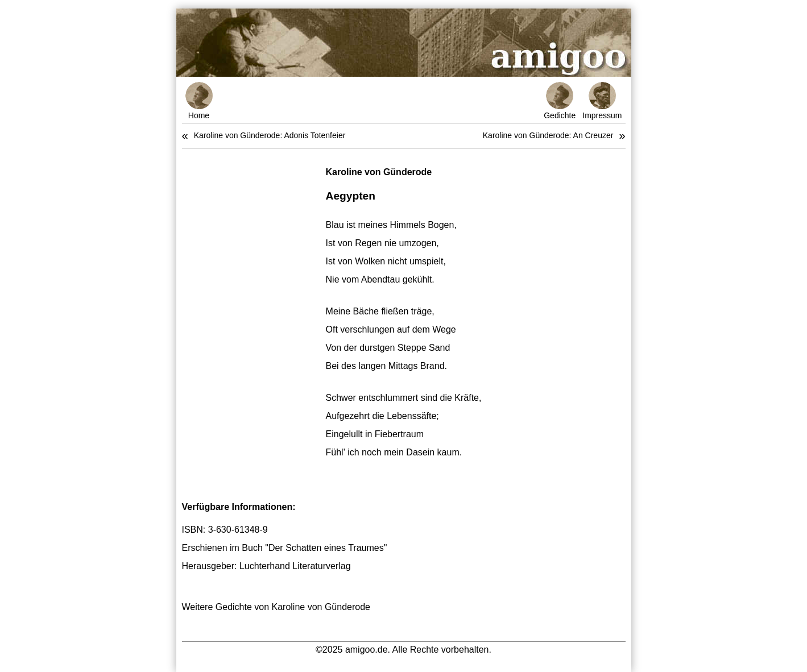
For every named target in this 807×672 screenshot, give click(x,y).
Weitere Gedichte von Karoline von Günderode (276, 607)
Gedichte (560, 101)
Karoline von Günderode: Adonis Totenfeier (270, 135)
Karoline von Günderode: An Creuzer (548, 135)
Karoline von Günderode (379, 172)
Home (199, 101)
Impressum (602, 101)
